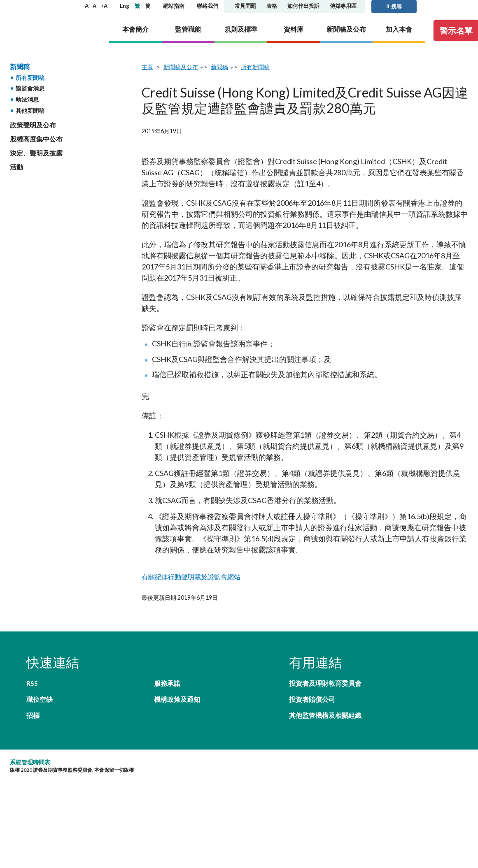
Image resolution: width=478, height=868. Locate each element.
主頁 (147, 67)
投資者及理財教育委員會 (325, 683)
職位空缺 (40, 699)
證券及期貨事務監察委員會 (51, 17)
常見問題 (245, 6)
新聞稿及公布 (181, 67)
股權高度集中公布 (36, 139)
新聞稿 (20, 66)
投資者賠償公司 (312, 699)
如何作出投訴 (303, 6)
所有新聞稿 (30, 78)
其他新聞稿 (30, 110)
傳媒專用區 (343, 6)
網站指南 (174, 6)
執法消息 (27, 99)
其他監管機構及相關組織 (325, 715)
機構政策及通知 (177, 699)
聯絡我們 (208, 6)
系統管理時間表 (30, 762)
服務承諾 (167, 683)
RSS (32, 683)
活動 (16, 167)
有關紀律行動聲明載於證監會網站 (191, 577)
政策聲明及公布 (33, 125)
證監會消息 (30, 88)
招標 (33, 715)
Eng (125, 6)
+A (104, 6)
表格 (272, 6)
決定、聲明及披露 (36, 153)
